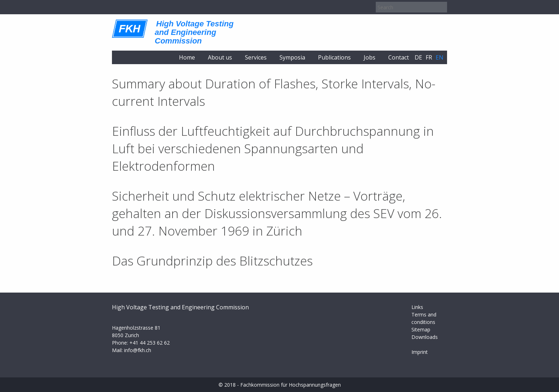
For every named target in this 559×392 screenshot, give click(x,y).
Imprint (420, 352)
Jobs (370, 57)
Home (187, 57)
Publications (334, 57)
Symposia (292, 57)
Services (256, 57)
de (418, 57)
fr (429, 57)
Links (417, 307)
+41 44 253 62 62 (150, 343)
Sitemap (421, 329)
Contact (399, 57)
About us (220, 57)
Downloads (425, 337)
